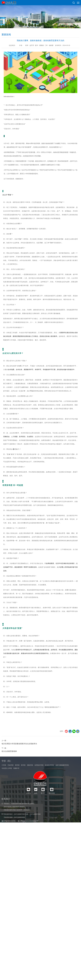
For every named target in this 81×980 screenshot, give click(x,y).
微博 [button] (36, 811)
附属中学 (16, 777)
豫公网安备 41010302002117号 (28, 840)
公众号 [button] (28, 811)
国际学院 (30, 774)
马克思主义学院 (7, 777)
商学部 (17, 774)
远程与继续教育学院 (62, 774)
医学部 (23, 774)
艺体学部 (11, 774)
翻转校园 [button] (52, 811)
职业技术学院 (49, 774)
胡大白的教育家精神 (9, 766)
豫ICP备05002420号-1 (9, 840)
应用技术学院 (39, 774)
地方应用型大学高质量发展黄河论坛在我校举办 (19, 758)
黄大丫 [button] (43, 811)
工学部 (4, 774)
